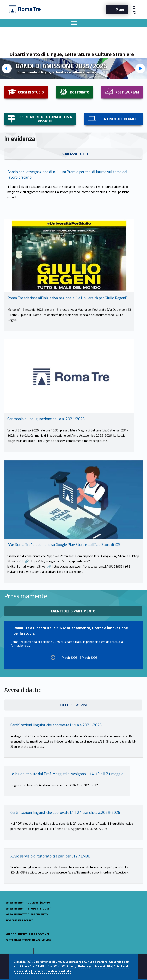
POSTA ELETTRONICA (20, 920)
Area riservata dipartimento (27, 914)
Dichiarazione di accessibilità (51, 971)
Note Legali (86, 966)
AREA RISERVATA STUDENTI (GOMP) (29, 908)
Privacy (71, 966)
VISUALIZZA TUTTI (73, 154)
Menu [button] (120, 9)
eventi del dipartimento (73, 611)
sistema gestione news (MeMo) (28, 940)
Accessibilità (103, 966)
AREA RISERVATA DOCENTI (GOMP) (28, 902)
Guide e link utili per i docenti (28, 934)
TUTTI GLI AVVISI (73, 705)
